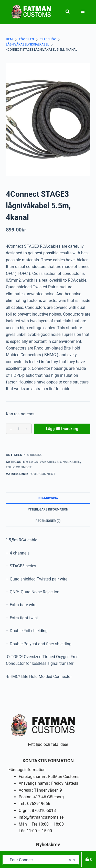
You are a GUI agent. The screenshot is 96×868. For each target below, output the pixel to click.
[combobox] (41, 860)
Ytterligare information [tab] (48, 509)
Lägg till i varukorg (62, 429)
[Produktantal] (19, 429)
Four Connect (19, 467)
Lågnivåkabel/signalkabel (55, 462)
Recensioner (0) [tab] (48, 521)
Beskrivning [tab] (48, 498)
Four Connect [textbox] (39, 860)
